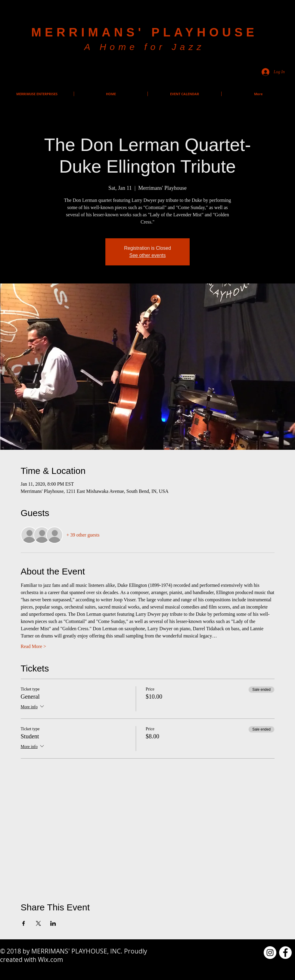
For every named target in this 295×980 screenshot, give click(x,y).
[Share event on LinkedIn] (53, 923)
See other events (148, 255)
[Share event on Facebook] (24, 923)
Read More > (34, 646)
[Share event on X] (38, 923)
